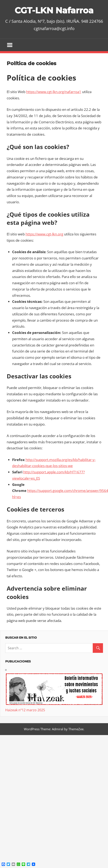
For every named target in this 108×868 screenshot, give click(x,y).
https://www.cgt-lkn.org (44, 234)
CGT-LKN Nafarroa (54, 10)
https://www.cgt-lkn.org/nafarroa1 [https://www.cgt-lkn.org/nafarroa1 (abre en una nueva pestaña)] (54, 92)
